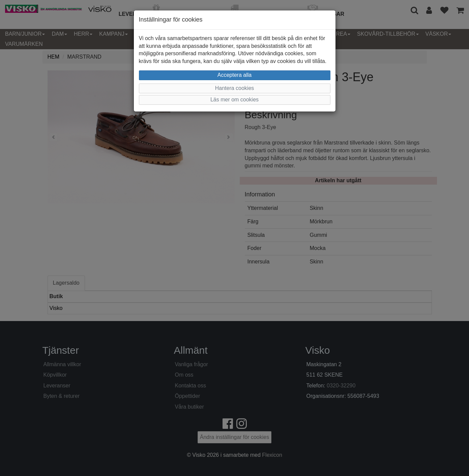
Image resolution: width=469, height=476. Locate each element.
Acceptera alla (234, 75)
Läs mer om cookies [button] (234, 100)
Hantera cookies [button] (235, 88)
